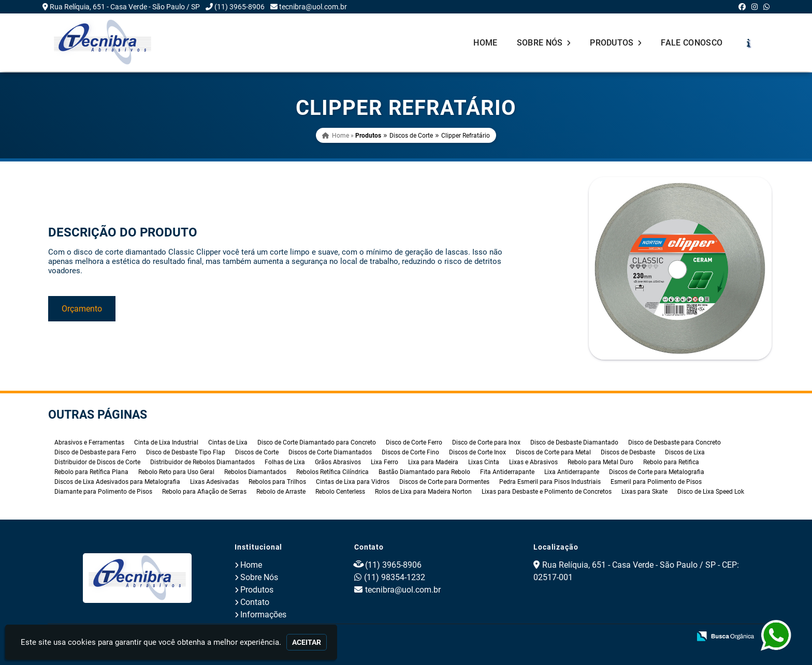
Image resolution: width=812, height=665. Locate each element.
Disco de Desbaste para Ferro (95, 452)
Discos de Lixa (685, 452)
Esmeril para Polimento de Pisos (656, 482)
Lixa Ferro (385, 462)
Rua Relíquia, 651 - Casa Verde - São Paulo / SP (125, 7)
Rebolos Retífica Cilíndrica (332, 472)
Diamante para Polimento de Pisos (103, 492)
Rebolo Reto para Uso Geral (176, 472)
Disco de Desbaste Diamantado (574, 442)
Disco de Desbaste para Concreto (675, 442)
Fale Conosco (692, 43)
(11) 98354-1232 (395, 577)
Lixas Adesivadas (214, 482)
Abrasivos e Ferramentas (89, 442)
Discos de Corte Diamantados (330, 452)
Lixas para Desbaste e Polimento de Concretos (547, 492)
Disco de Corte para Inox (486, 442)
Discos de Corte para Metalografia (657, 472)
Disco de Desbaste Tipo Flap (186, 452)
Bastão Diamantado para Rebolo (424, 472)
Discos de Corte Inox (477, 452)
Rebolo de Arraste (281, 492)
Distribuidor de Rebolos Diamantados (202, 462)
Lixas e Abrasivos (533, 462)
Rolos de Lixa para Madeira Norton (423, 492)
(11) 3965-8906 (240, 7)
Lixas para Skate (644, 492)
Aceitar (307, 642)
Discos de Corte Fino (410, 452)
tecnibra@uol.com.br (313, 7)
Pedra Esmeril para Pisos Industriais (550, 482)
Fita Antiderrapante (507, 472)
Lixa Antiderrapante (572, 472)
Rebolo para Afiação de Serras (204, 492)
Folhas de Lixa (285, 462)
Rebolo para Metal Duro (600, 462)
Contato (255, 602)
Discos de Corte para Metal (553, 452)
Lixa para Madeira (433, 462)
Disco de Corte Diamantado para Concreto (317, 442)
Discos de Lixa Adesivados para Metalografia (117, 482)
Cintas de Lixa (228, 442)
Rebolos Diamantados (255, 472)
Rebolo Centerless (340, 492)
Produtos (616, 43)
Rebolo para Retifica (671, 462)
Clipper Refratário (466, 136)
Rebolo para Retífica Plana (91, 472)
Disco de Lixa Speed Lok (711, 492)
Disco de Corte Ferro (414, 442)
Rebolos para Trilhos (277, 482)
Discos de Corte (411, 136)
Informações (263, 615)
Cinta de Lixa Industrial (166, 442)
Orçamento (82, 309)
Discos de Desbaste (628, 452)
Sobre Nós (544, 43)
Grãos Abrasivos (338, 462)
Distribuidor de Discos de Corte (97, 462)
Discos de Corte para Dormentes (444, 482)
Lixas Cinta (484, 462)
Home (485, 43)
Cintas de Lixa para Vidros (353, 482)
